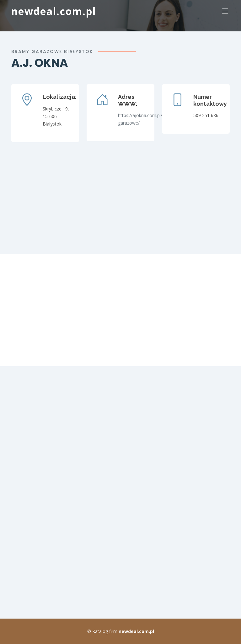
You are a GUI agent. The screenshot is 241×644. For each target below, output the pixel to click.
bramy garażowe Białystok (52, 51)
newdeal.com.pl (54, 11)
